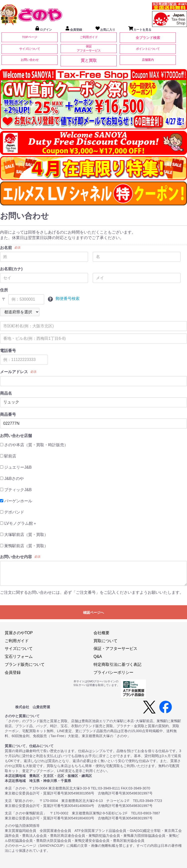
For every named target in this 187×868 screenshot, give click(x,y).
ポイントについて (148, 49)
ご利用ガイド (89, 37)
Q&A (98, 656)
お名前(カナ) (11, 269)
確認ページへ (93, 612)
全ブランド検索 (148, 38)
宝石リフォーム (19, 656)
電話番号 (8, 351)
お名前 (6, 248)
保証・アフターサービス (115, 649)
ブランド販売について (25, 664)
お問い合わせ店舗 (16, 436)
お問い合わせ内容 (16, 557)
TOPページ (29, 37)
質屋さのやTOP (19, 633)
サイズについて (30, 49)
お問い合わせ (30, 60)
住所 (4, 290)
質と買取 (89, 60)
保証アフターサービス (89, 48)
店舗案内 (148, 60)
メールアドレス (14, 372)
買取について (105, 641)
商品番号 (8, 414)
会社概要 (101, 633)
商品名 (6, 393)
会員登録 (13, 672)
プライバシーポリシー (113, 672)
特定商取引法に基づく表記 (117, 664)
